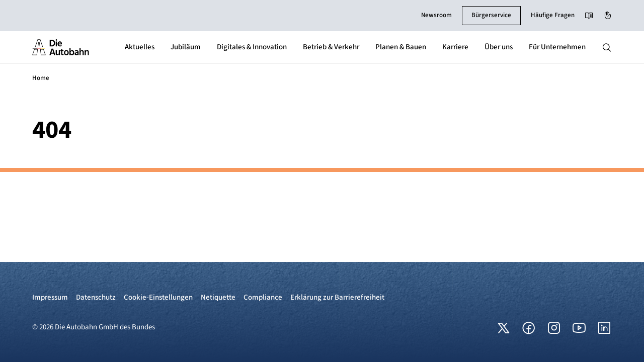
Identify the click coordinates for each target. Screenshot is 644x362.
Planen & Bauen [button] (401, 47)
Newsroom (436, 15)
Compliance (263, 297)
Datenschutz (96, 297)
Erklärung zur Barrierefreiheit (337, 297)
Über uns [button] (499, 47)
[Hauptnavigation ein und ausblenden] (607, 47)
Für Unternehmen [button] (557, 47)
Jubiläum (186, 47)
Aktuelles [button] (140, 47)
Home (41, 78)
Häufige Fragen (553, 15)
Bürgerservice (491, 15)
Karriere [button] (455, 47)
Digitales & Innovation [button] (252, 47)
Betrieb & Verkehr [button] (331, 47)
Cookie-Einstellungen (158, 297)
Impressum (50, 297)
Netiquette (218, 297)
